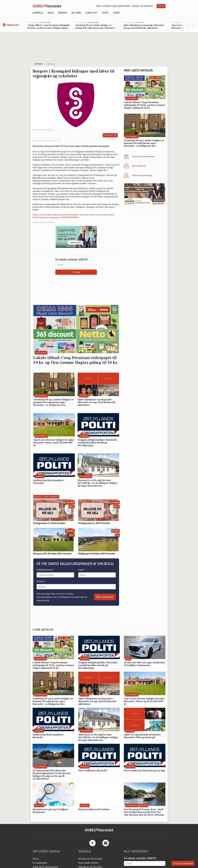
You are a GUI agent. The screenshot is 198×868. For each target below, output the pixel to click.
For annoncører (40, 863)
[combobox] (38, 587)
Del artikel (110, 135)
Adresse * (41, 581)
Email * (82, 570)
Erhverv (63, 13)
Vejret (117, 13)
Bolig (51, 13)
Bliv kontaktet (105, 597)
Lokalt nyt (91, 13)
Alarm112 (38, 13)
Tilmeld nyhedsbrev (183, 863)
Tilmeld (161, 6)
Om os (36, 859)
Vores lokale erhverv (88, 863)
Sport (105, 13)
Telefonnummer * (45, 570)
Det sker (76, 13)
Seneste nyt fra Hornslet (90, 859)
